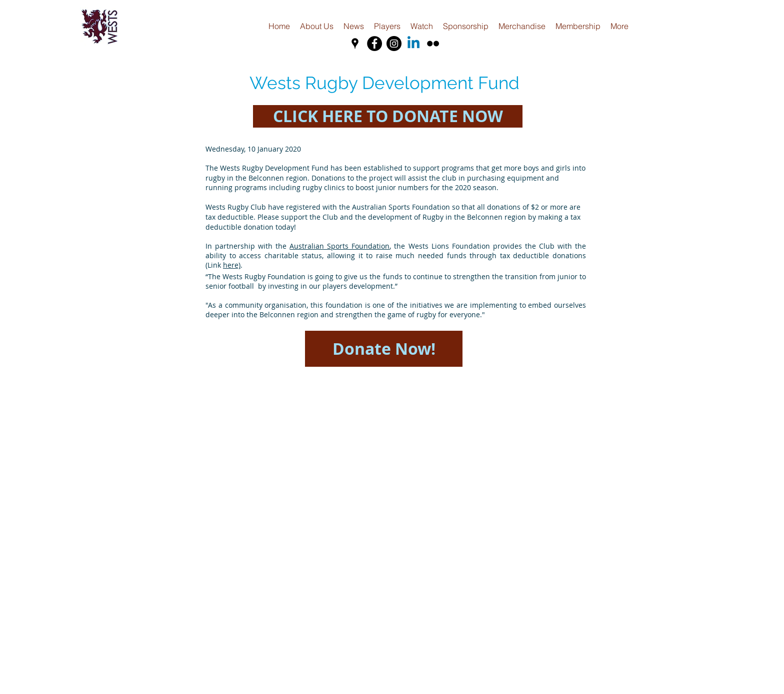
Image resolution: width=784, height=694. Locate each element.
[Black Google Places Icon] (355, 44)
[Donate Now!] (384, 349)
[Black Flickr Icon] (433, 44)
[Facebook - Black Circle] (374, 44)
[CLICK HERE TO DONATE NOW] (388, 116)
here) (232, 265)
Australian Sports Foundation (339, 246)
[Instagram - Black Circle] (394, 44)
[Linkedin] (413, 44)
